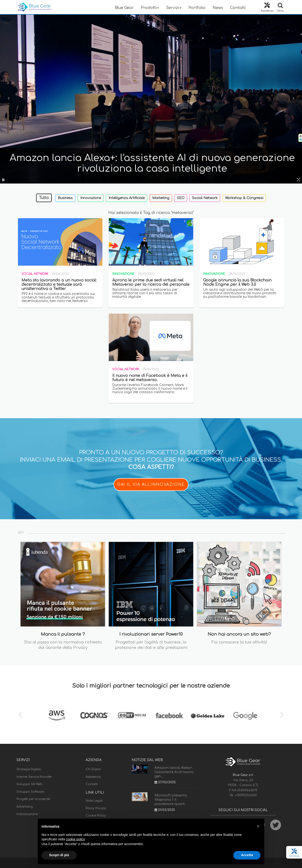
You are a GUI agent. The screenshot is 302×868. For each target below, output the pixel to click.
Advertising (25, 807)
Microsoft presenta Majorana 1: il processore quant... (171, 800)
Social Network (205, 198)
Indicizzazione (27, 814)
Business (65, 198)
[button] (258, 826)
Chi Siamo (93, 769)
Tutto (44, 198)
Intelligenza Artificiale (127, 198)
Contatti (238, 8)
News (218, 8)
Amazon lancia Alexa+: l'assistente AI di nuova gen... (174, 772)
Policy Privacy (96, 808)
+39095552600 (246, 795)
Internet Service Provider (34, 777)
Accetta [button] (247, 855)
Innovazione (91, 198)
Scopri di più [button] (59, 855)
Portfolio (197, 8)
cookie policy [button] (75, 839)
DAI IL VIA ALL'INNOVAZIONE (151, 485)
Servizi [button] (174, 8)
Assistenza (93, 777)
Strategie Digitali (29, 769)
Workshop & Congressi (244, 198)
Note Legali (94, 801)
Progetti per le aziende (33, 799)
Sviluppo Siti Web (29, 784)
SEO (181, 198)
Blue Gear (124, 8)
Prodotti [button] (150, 8)
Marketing (161, 198)
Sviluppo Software (30, 792)
